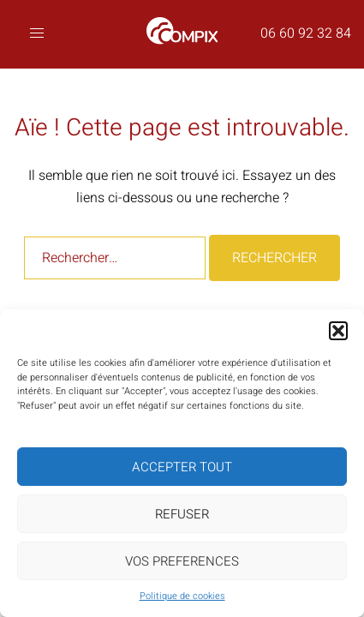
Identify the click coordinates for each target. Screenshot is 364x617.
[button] (338, 331)
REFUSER (182, 514)
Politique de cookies (182, 596)
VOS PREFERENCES (182, 561)
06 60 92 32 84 (306, 33)
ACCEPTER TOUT (182, 467)
